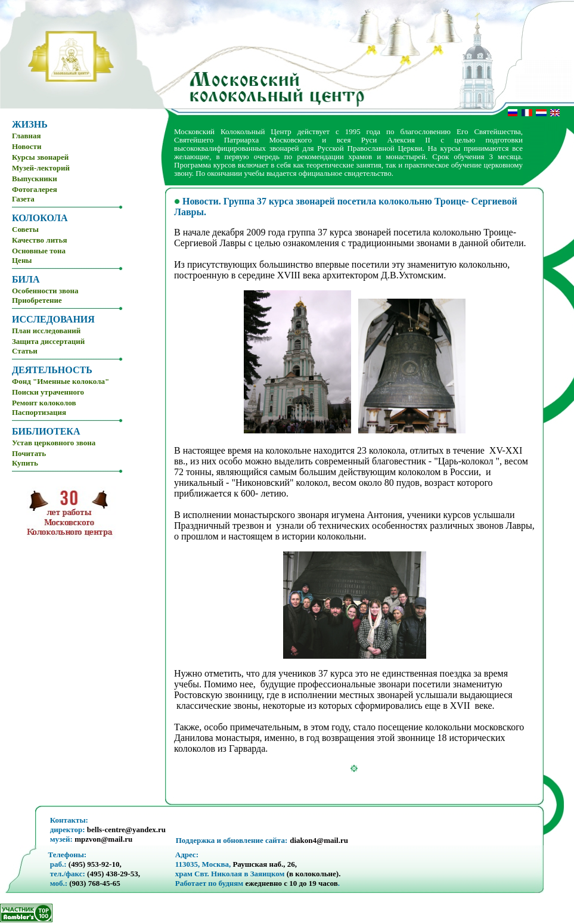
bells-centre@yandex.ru (126, 830)
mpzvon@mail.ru (103, 839)
